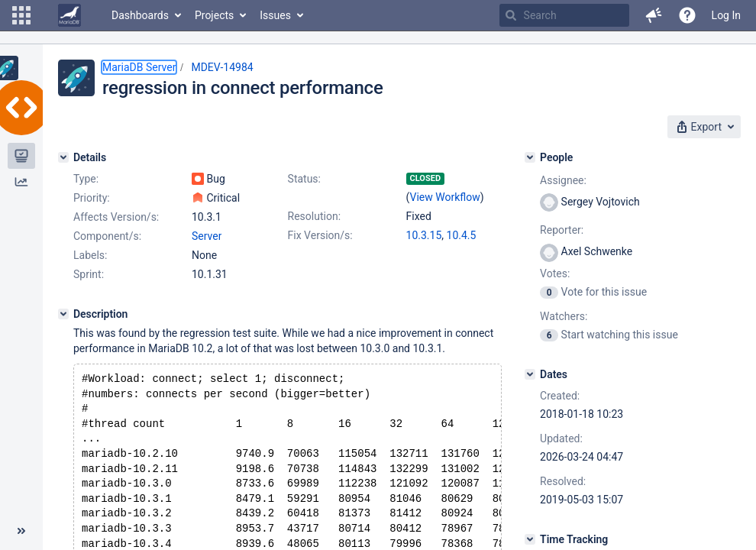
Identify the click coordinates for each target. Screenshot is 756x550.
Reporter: (562, 230)
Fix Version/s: (320, 235)
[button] (21, 15)
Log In (726, 15)
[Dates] (530, 374)
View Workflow (445, 197)
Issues (275, 15)
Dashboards (140, 15)
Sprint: (89, 274)
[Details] (63, 157)
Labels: (90, 255)
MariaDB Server (139, 67)
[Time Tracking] (530, 539)
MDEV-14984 (222, 67)
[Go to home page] (69, 15)
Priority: (92, 198)
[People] (530, 157)
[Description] (63, 314)
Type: (86, 179)
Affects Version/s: (116, 217)
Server (207, 236)
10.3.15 (424, 235)
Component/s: (107, 236)
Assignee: (563, 180)
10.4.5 (462, 235)
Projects (214, 15)
